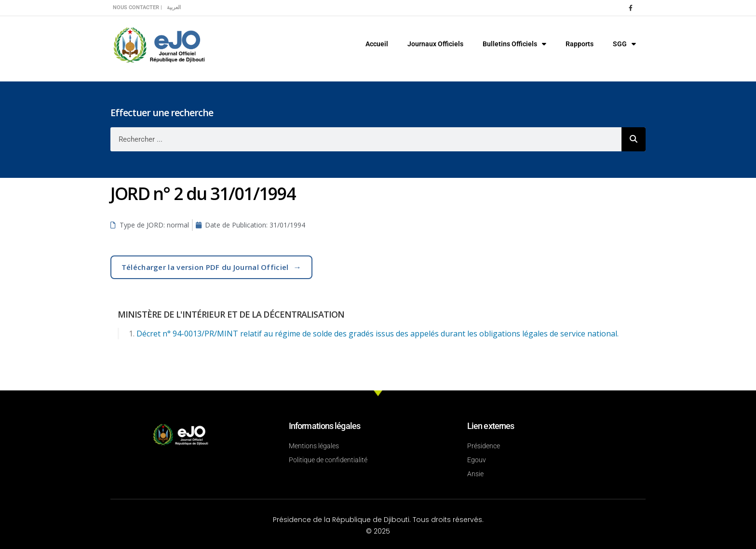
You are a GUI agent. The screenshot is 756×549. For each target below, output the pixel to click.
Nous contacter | (137, 7)
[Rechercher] (634, 139)
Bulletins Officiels (514, 44)
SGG (624, 44)
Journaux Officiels (435, 44)
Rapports (580, 44)
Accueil (377, 44)
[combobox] (366, 139)
